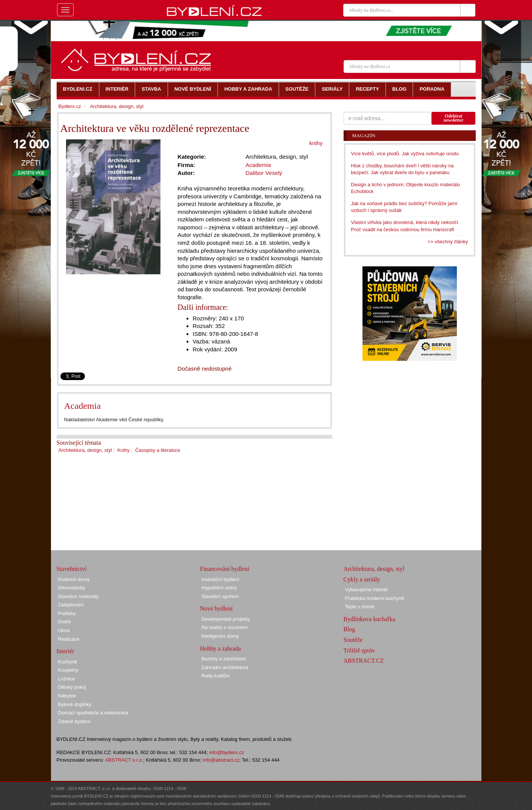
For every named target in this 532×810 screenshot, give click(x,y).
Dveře (65, 622)
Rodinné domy (74, 579)
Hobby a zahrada (221, 648)
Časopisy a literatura (158, 450)
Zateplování (71, 605)
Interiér (66, 651)
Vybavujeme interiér (367, 590)
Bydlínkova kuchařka (369, 619)
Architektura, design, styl (85, 450)
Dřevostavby (72, 588)
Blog (349, 629)
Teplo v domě (360, 607)
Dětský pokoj (72, 687)
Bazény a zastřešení (224, 659)
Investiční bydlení (221, 579)
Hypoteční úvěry (219, 588)
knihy (316, 143)
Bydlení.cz (70, 106)
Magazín (364, 135)
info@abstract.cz (221, 760)
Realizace (69, 639)
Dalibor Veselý (264, 173)
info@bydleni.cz (227, 752)
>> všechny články (448, 242)
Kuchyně (68, 662)
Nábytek (67, 696)
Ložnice (67, 679)
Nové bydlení (217, 608)
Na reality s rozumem (225, 627)
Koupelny (68, 670)
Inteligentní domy (220, 636)
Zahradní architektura (225, 667)
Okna (64, 630)
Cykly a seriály (362, 579)
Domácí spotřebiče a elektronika (93, 713)
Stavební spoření (220, 596)
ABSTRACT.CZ (364, 661)
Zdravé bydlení (74, 721)
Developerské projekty (226, 619)
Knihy (124, 450)
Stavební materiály (79, 596)
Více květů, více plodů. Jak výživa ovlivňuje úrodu (405, 154)
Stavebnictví (72, 569)
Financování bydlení (225, 569)
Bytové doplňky (75, 704)
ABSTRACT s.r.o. (124, 760)
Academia (82, 406)
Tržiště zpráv (359, 650)
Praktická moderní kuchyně (375, 598)
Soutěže (353, 640)
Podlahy (67, 613)
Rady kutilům (216, 676)
